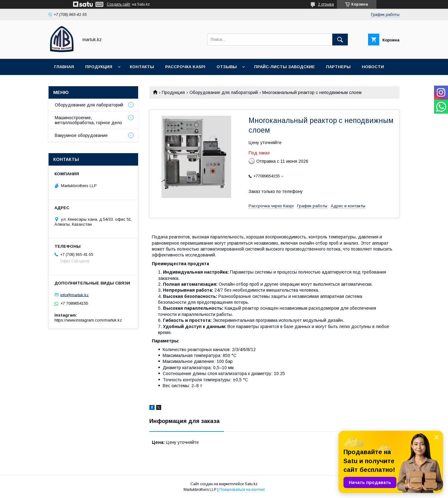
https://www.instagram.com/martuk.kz (88, 320)
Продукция (99, 67)
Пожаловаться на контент (242, 490)
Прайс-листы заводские (285, 67)
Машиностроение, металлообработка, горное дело (88, 120)
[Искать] (340, 40)
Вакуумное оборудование (81, 135)
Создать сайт (119, 4)
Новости (373, 67)
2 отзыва (326, 4)
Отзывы (227, 67)
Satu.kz (251, 484)
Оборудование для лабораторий (224, 92)
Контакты (142, 67)
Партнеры (338, 67)
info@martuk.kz (75, 295)
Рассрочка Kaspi (185, 67)
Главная (64, 67)
